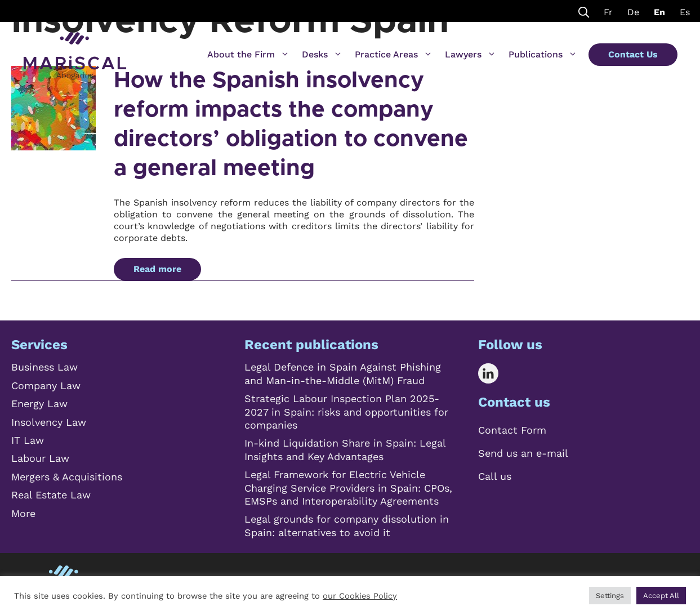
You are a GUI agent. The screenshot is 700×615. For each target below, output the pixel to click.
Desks (322, 55)
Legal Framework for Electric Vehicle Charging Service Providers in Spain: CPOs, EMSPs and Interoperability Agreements (348, 488)
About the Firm (248, 55)
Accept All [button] (661, 596)
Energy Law (39, 404)
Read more (157, 269)
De (633, 12)
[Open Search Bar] (584, 11)
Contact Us (633, 54)
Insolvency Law (49, 422)
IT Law (28, 440)
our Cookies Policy (360, 596)
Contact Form (512, 430)
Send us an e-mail (523, 453)
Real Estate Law (51, 495)
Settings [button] (610, 596)
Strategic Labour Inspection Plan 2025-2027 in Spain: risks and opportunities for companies (346, 412)
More (23, 513)
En (659, 12)
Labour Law (40, 458)
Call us (495, 476)
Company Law (46, 386)
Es (685, 12)
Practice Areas (394, 55)
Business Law (44, 367)
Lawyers (471, 55)
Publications (543, 55)
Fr (608, 12)
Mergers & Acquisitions (67, 477)
